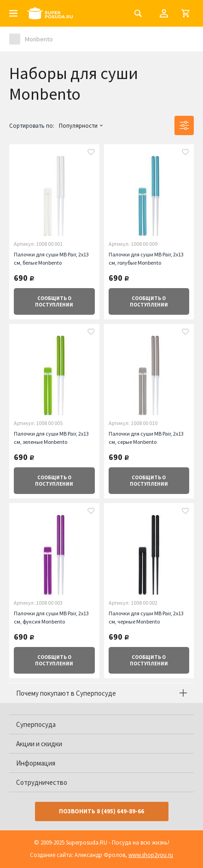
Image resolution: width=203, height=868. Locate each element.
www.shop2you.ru (151, 855)
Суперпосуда (36, 724)
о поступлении (54, 301)
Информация (36, 763)
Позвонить (101, 811)
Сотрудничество (42, 782)
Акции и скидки (39, 744)
